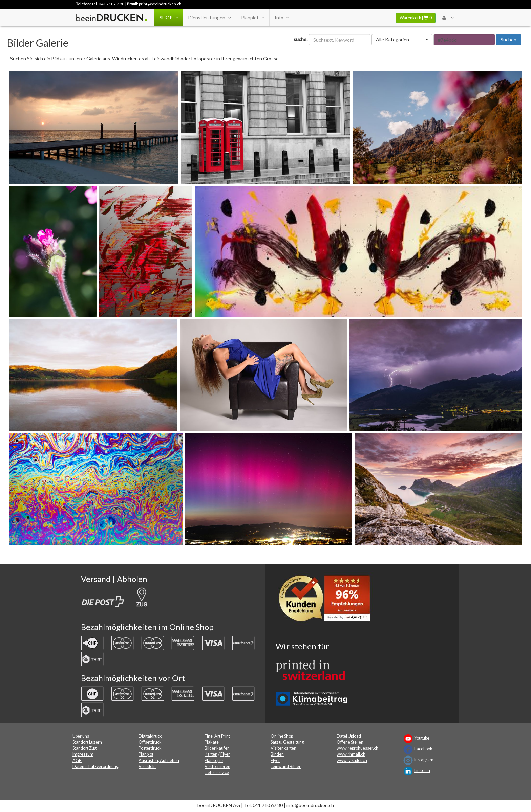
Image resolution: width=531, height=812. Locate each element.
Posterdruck (150, 748)
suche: (301, 39)
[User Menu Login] (448, 18)
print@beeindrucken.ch (160, 4)
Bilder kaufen (217, 748)
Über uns (81, 736)
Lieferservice (217, 773)
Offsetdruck (150, 742)
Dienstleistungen (209, 18)
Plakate (212, 742)
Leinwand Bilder (286, 766)
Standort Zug (84, 748)
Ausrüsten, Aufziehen (159, 760)
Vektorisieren (217, 766)
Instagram (424, 760)
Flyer (225, 754)
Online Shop (282, 736)
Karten (211, 754)
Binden (277, 754)
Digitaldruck (150, 736)
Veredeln (147, 766)
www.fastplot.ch (352, 760)
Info (282, 18)
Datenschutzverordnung (95, 766)
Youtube (422, 738)
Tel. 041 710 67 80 (108, 4)
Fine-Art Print (217, 736)
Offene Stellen (350, 742)
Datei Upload (349, 736)
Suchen (508, 39)
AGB (77, 760)
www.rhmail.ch (351, 754)
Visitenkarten (283, 748)
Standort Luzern (87, 742)
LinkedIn (422, 771)
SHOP (169, 18)
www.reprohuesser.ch (357, 748)
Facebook (423, 749)
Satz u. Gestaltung (287, 742)
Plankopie (214, 760)
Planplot (253, 18)
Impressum (83, 754)
